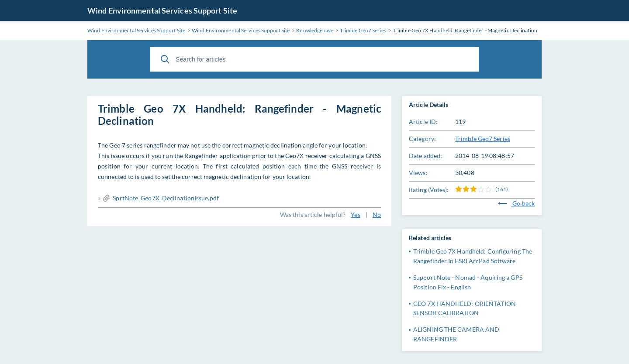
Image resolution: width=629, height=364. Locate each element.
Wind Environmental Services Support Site (162, 10)
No (377, 215)
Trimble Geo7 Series (483, 139)
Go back (516, 203)
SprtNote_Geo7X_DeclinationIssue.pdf (166, 198)
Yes (355, 215)
